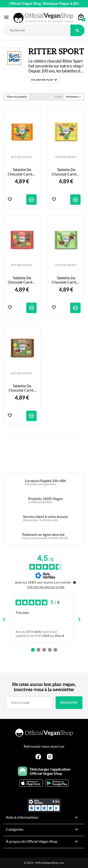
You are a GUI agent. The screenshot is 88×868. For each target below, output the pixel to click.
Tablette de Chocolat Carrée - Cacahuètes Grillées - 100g (66, 172)
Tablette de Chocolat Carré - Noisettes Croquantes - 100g (22, 388)
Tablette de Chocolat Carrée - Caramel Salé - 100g (22, 172)
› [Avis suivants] (79, 619)
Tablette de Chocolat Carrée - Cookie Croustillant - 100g (22, 280)
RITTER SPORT (22, 157)
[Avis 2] (38, 650)
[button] (44, 80)
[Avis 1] (33, 650)
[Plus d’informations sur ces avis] (74, 582)
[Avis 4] (50, 650)
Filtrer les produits (17, 97)
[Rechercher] (37, 30)
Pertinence (74, 97)
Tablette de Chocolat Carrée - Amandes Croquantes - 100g (66, 280)
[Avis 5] (55, 650)
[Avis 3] (44, 650)
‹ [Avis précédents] (4, 619)
